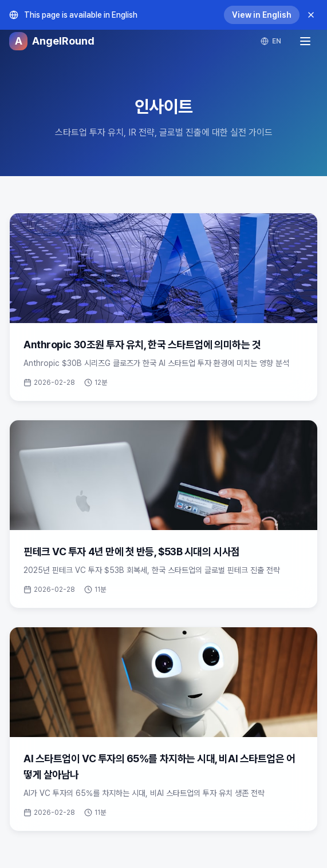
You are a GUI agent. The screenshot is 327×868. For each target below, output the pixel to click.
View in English (262, 15)
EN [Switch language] (271, 41)
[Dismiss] (311, 15)
